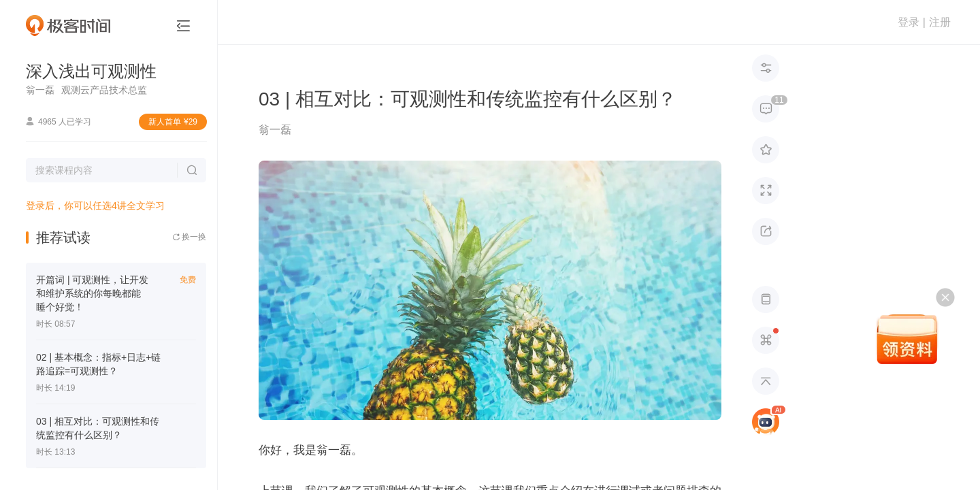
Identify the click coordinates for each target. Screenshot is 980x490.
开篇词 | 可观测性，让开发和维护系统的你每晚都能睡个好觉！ (92, 293)
